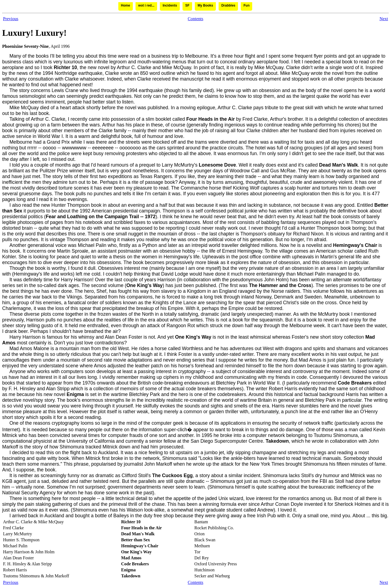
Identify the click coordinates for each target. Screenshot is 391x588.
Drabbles (228, 5)
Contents (196, 19)
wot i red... (146, 5)
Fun (246, 5)
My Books (205, 5)
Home (126, 5)
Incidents (170, 5)
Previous (11, 19)
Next (384, 19)
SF (187, 5)
